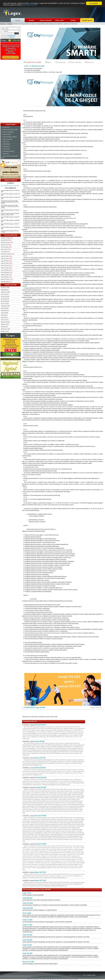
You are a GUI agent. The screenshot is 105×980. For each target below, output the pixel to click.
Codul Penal (6, 146)
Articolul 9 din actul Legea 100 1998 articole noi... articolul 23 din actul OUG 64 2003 (10, 207)
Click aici (12, 37)
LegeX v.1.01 (78, 975)
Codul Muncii (6, 144)
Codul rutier (6, 154)
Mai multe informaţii (38, 5)
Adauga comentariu (96, 708)
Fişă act (49, 62)
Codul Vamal (6, 149)
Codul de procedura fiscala (10, 130)
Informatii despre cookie (26, 976)
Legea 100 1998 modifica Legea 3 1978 (10, 185)
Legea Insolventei (7, 139)
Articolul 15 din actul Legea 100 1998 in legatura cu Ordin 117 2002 (10, 214)
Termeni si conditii (15, 976)
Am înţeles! (94, 3)
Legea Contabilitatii (8, 132)
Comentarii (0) (61, 62)
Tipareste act (90, 62)
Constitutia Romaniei (8, 151)
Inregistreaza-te (11, 35)
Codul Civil (6, 142)
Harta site (7, 976)
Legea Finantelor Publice (9, 137)
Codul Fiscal (6, 127)
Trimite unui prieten (76, 62)
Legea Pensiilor (7, 134)
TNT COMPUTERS (89, 975)
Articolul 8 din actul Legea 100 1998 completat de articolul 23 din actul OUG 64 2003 (10, 202)
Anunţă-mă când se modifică (33, 62)
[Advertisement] (10, 91)
